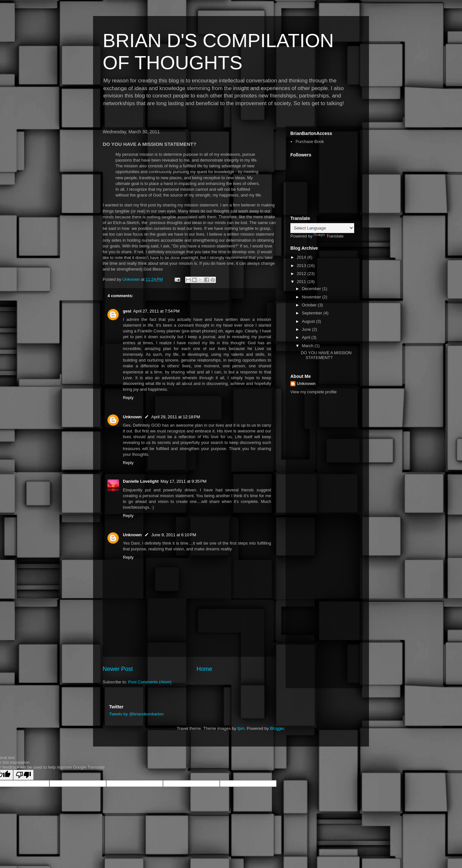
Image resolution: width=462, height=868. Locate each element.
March (308, 346)
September (313, 313)
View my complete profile (313, 392)
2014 (302, 257)
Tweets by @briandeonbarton (136, 714)
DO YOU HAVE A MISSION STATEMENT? (326, 355)
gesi (127, 311)
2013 (302, 266)
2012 (302, 274)
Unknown (132, 417)
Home (205, 669)
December (312, 289)
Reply (128, 398)
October (310, 305)
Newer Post (118, 669)
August (309, 321)
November (312, 297)
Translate (329, 236)
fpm (241, 728)
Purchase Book (310, 142)
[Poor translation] (23, 775)
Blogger (277, 728)
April (307, 337)
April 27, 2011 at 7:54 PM (156, 311)
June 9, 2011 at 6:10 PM (174, 535)
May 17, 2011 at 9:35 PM (183, 481)
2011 (302, 282)
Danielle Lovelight (141, 481)
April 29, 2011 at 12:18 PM (176, 417)
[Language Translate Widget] (322, 228)
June (307, 329)
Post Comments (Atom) (150, 682)
